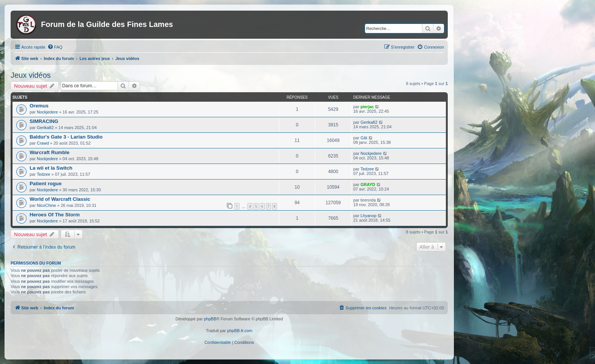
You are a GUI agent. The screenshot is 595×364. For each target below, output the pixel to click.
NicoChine (46, 205)
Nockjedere (47, 112)
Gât (364, 138)
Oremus (39, 106)
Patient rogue (46, 184)
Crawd (43, 143)
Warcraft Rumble (50, 152)
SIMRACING (44, 121)
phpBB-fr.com (240, 331)
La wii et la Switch (51, 168)
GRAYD (368, 184)
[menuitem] (55, 47)
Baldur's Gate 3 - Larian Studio (66, 137)
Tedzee (43, 174)
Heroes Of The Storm (55, 215)
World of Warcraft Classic (60, 199)
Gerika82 (45, 128)
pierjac (367, 107)
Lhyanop (368, 216)
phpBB (210, 319)
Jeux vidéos (31, 75)
